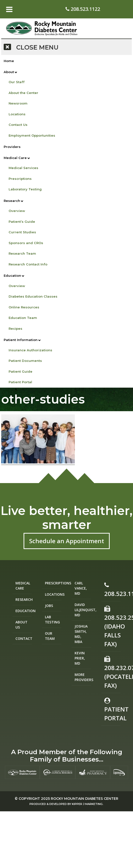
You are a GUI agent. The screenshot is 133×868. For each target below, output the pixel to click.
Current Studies (22, 232)
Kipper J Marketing (87, 804)
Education (12, 276)
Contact (24, 638)
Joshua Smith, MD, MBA (81, 634)
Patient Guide (20, 371)
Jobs (49, 606)
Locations (17, 114)
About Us (21, 625)
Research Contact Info (28, 264)
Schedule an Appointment (67, 541)
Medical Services (23, 168)
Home (9, 61)
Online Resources (24, 307)
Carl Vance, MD (81, 588)
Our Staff (17, 82)
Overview (17, 211)
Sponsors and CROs (26, 243)
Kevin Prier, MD (80, 658)
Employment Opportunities (32, 135)
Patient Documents (25, 361)
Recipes (15, 329)
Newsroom (18, 103)
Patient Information (21, 340)
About (9, 72)
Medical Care (15, 158)
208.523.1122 (83, 9)
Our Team (50, 636)
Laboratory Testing (25, 189)
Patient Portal (20, 382)
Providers (12, 147)
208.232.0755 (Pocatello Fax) (113, 673)
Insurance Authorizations (30, 350)
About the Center (23, 93)
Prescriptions (20, 179)
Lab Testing (52, 619)
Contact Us (18, 125)
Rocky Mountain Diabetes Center (85, 799)
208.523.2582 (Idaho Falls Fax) (113, 627)
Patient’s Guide (22, 222)
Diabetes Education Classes (33, 296)
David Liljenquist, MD (83, 610)
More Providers (83, 677)
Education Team (23, 318)
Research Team (22, 253)
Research (12, 201)
